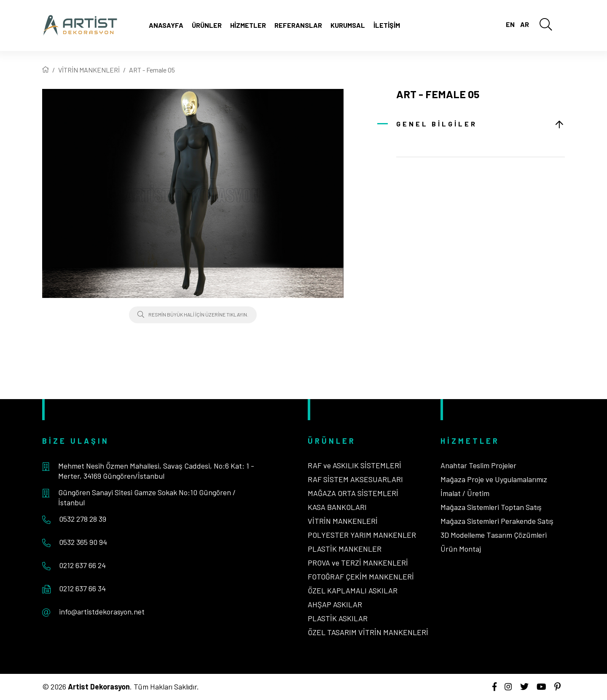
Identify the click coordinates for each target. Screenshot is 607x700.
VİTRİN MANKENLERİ (89, 70)
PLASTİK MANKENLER (345, 549)
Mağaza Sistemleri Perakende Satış (497, 521)
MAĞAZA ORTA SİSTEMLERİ (353, 493)
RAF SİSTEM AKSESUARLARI (355, 479)
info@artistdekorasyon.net (102, 611)
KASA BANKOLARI (337, 507)
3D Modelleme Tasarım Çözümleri (494, 535)
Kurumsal (348, 25)
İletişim (387, 25)
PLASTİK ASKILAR (338, 618)
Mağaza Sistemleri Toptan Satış (491, 507)
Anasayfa (166, 25)
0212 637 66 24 (82, 565)
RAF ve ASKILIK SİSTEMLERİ (355, 465)
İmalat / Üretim (465, 493)
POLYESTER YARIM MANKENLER (362, 535)
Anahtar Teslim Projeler (478, 465)
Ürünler (207, 25)
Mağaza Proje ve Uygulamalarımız (494, 479)
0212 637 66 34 (82, 588)
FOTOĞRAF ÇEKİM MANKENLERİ (361, 577)
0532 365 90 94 (83, 542)
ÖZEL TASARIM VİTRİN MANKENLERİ (368, 632)
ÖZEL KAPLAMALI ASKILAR (353, 590)
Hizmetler (248, 25)
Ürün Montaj (461, 549)
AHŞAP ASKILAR (335, 604)
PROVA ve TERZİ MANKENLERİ (358, 563)
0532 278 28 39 (83, 519)
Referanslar (298, 25)
